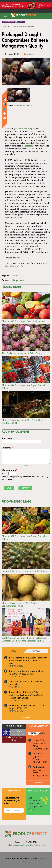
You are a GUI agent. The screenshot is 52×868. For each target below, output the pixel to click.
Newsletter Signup (37, 845)
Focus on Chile (14, 726)
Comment (7, 448)
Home (5, 27)
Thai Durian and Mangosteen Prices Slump (22, 353)
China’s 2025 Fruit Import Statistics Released (23, 321)
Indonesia (16, 276)
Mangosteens (29, 27)
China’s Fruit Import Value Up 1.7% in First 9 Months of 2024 (23, 421)
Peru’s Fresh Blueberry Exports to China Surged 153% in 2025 (27, 707)
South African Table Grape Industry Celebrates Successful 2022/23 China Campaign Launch (24, 639)
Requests (42, 733)
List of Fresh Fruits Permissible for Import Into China (36, 803)
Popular (36, 651)
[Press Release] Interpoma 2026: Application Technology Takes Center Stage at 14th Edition (26, 695)
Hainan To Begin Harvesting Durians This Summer (26, 571)
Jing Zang (31, 54)
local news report (27, 129)
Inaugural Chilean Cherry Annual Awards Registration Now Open (14, 736)
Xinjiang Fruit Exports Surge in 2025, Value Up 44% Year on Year (26, 672)
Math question (9, 470)
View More (38, 782)
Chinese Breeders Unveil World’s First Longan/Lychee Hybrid (20, 604)
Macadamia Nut (40, 749)
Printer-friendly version (4, 113)
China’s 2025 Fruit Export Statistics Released (25, 683)
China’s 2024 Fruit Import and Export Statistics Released (24, 387)
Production (20, 105)
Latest (14, 651)
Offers (33, 733)
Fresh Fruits (15, 27)
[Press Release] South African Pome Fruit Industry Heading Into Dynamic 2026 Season (28, 661)
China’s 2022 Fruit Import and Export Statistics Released (24, 538)
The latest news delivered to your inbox (12, 801)
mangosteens (28, 146)
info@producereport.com (18, 845)
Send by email (4, 118)
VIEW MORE (26, 718)
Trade (30, 105)
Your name (7, 438)
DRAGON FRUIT (40, 762)
